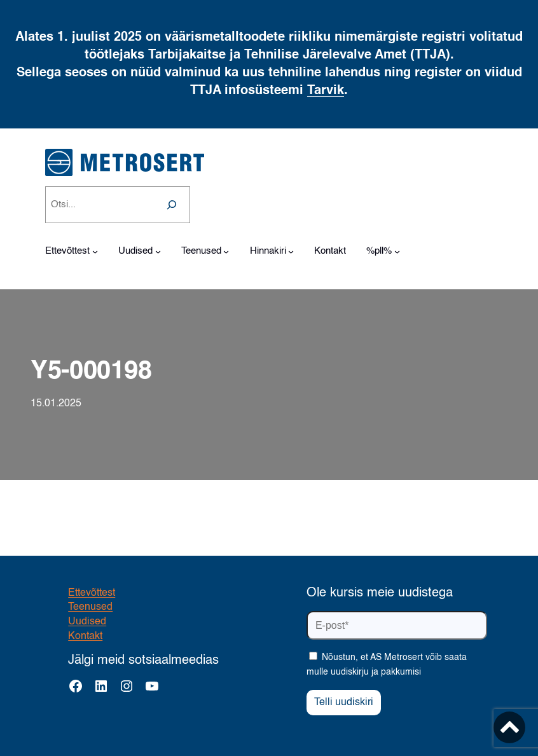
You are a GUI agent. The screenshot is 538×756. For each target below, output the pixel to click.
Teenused (90, 607)
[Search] (172, 205)
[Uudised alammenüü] (158, 251)
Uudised (87, 622)
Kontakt (85, 636)
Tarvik (326, 91)
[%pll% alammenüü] (397, 251)
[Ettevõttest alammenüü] (95, 251)
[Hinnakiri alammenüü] (291, 251)
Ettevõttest (92, 593)
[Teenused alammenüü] (226, 251)
